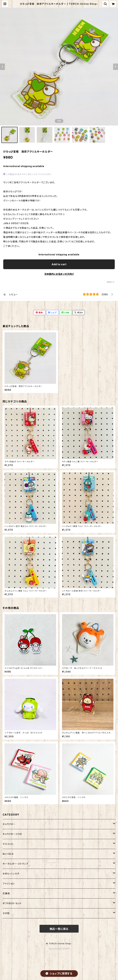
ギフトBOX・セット (12, 903)
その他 (6, 913)
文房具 (6, 893)
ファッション (9, 883)
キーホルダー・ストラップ (15, 864)
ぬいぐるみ (8, 854)
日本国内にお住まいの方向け (59, 274)
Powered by (59, 949)
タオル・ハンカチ (11, 874)
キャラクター (9, 824)
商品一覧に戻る (59, 929)
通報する (111, 282)
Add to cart (59, 264)
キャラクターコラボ (12, 834)
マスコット (8, 844)
